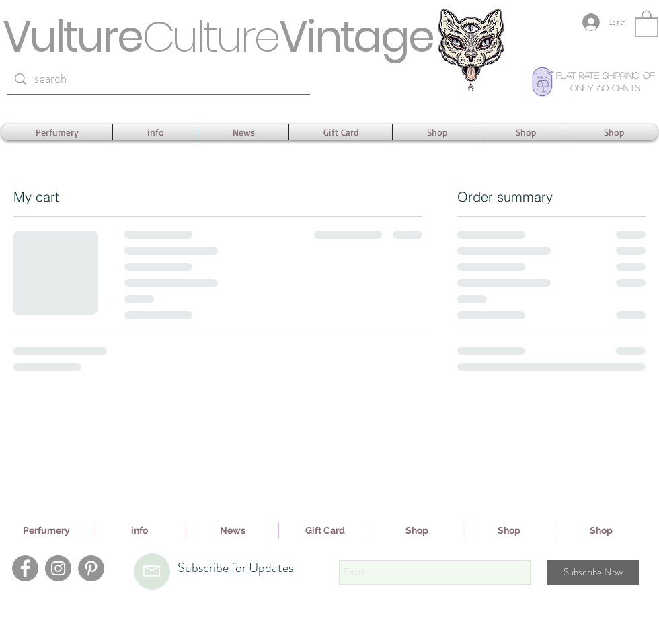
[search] (158, 79)
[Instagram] (58, 568)
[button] (647, 23)
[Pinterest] (91, 568)
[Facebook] (25, 568)
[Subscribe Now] (593, 572)
